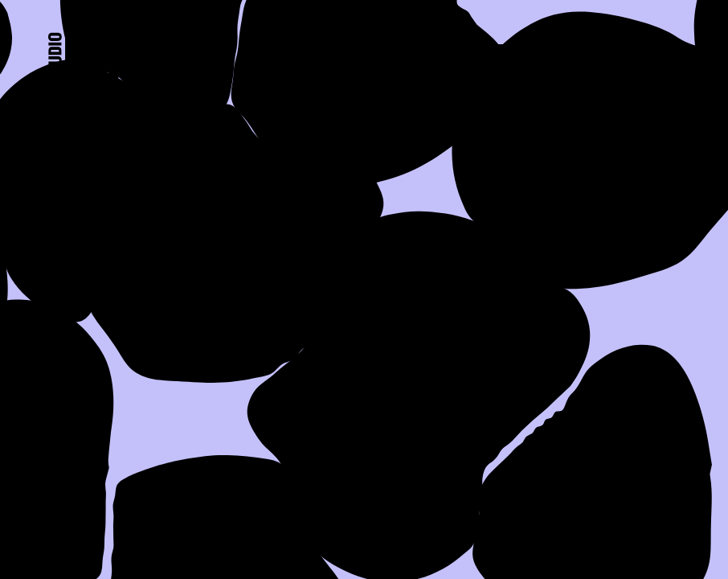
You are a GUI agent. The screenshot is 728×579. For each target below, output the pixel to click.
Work (394, 54)
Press (501, 54)
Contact (627, 54)
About (285, 54)
